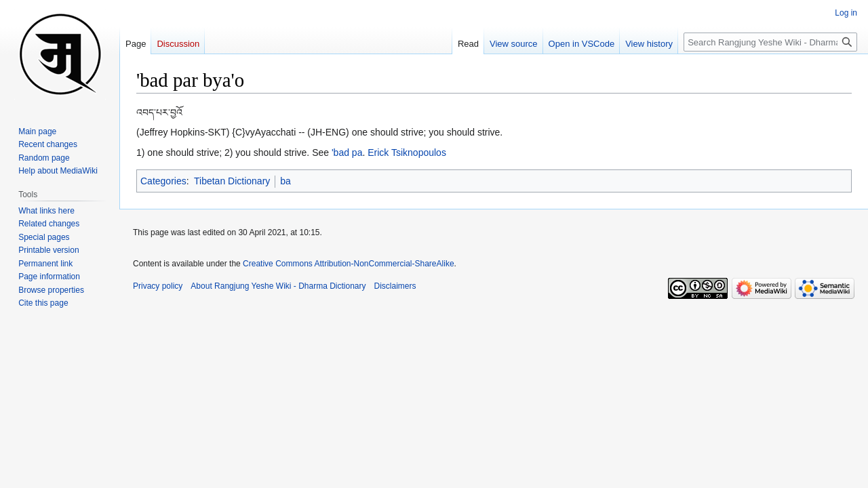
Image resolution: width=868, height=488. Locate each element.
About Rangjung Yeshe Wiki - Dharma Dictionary (278, 286)
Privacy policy (158, 286)
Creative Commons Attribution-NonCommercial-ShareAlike (348, 264)
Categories (163, 181)
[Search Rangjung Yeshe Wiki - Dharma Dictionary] (770, 42)
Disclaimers (395, 286)
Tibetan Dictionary (232, 181)
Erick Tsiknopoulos (407, 152)
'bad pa (347, 152)
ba (285, 181)
